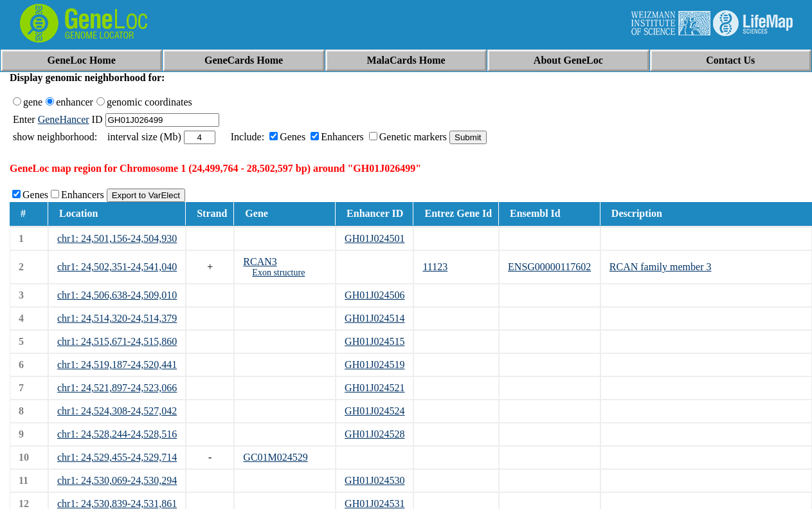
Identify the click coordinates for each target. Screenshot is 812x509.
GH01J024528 (374, 434)
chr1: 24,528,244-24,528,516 (117, 434)
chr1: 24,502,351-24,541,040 (117, 267)
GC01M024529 (275, 457)
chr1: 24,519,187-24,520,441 (117, 365)
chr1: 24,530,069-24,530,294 (117, 480)
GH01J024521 (374, 388)
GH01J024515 (374, 341)
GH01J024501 (374, 238)
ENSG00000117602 (549, 267)
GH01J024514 (374, 318)
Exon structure (278, 273)
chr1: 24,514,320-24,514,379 (117, 318)
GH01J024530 (374, 480)
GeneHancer (64, 119)
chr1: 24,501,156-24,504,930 (117, 238)
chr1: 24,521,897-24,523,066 (117, 388)
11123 (435, 267)
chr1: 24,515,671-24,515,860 (117, 341)
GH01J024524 (374, 411)
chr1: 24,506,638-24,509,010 (117, 295)
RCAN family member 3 (661, 267)
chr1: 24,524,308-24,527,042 (117, 411)
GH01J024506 (374, 295)
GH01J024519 (374, 365)
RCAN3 (260, 262)
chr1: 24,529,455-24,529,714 (117, 457)
